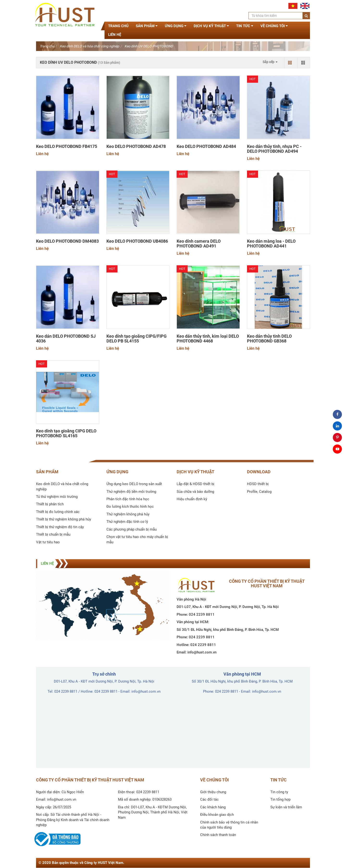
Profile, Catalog (259, 492)
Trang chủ (118, 26)
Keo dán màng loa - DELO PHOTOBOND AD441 (271, 244)
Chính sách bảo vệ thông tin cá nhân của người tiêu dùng (229, 825)
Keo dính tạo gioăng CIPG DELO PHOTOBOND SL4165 (66, 433)
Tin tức (245, 26)
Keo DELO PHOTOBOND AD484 (206, 146)
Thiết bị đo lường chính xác (58, 512)
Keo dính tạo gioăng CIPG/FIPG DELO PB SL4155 (136, 339)
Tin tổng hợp (280, 799)
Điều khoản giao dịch (217, 815)
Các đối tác (209, 799)
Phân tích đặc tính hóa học (128, 499)
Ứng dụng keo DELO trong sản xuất (134, 484)
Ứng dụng (176, 26)
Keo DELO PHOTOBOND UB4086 (137, 241)
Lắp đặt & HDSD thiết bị (195, 484)
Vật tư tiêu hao (48, 542)
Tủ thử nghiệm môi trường (57, 497)
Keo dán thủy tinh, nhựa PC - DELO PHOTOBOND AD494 (274, 149)
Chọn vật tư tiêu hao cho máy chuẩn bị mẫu (137, 539)
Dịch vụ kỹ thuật (211, 26)
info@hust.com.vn (202, 652)
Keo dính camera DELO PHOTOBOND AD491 (199, 244)
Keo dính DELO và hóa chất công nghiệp (90, 46)
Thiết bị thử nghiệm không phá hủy (64, 519)
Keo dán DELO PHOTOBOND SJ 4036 (66, 339)
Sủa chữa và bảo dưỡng (195, 492)
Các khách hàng (213, 807)
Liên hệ (115, 35)
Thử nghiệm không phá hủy (128, 514)
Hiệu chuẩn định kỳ (192, 499)
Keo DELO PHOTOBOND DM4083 (67, 241)
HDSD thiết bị (258, 484)
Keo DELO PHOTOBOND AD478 (136, 146)
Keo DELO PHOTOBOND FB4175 (67, 146)
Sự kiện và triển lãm (286, 807)
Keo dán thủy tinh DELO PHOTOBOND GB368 (269, 339)
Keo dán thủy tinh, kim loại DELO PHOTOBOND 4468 (208, 339)
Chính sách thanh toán (218, 835)
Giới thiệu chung (213, 792)
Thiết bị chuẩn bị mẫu (53, 534)
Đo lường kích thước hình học (130, 507)
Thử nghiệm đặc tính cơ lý (127, 522)
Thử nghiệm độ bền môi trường (131, 492)
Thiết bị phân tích (50, 504)
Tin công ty (279, 792)
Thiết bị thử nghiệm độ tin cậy (60, 527)
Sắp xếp (270, 62)
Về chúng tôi (274, 26)
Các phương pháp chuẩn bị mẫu (132, 529)
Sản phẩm (147, 26)
